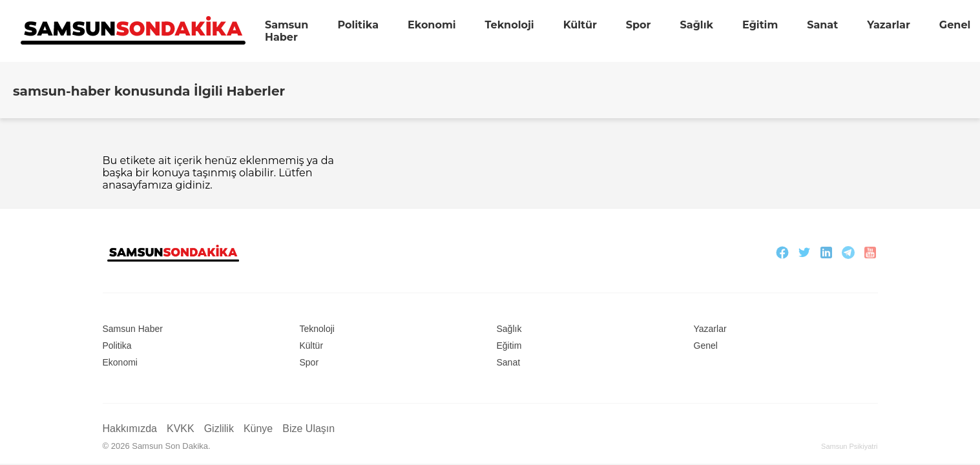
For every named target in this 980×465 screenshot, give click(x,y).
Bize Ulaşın (308, 429)
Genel (955, 25)
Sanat (822, 25)
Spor (639, 25)
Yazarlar (889, 25)
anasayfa (125, 185)
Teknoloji (510, 25)
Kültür (580, 25)
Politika (358, 25)
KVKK (181, 429)
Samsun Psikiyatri (849, 446)
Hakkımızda (130, 429)
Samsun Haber (287, 31)
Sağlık (696, 25)
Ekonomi (432, 25)
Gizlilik (219, 429)
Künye (258, 429)
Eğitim (760, 25)
